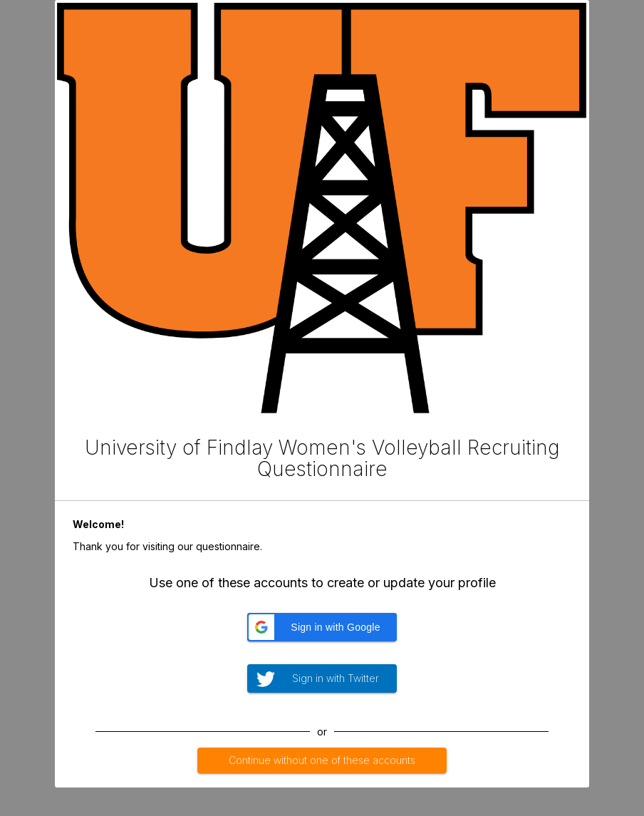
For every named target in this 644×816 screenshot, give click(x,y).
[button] (322, 627)
